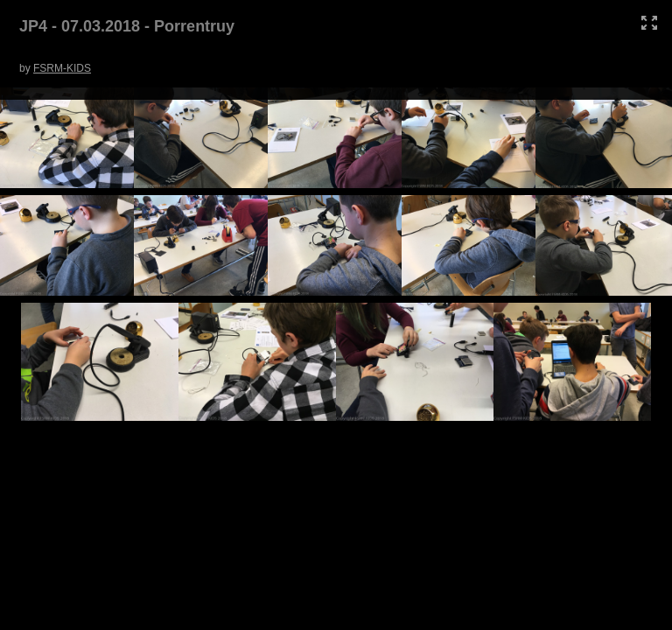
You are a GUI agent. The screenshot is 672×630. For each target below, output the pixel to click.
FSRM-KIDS (62, 68)
